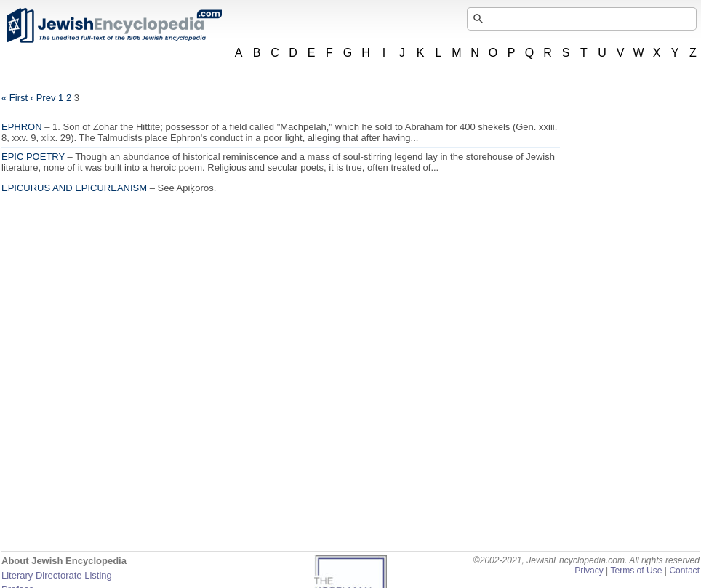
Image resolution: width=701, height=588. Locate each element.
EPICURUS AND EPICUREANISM (74, 188)
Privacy (589, 571)
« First (15, 98)
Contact (684, 571)
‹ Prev (43, 98)
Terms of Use (636, 571)
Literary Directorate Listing (57, 575)
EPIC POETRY (33, 157)
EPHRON (22, 127)
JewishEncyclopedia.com (113, 25)
